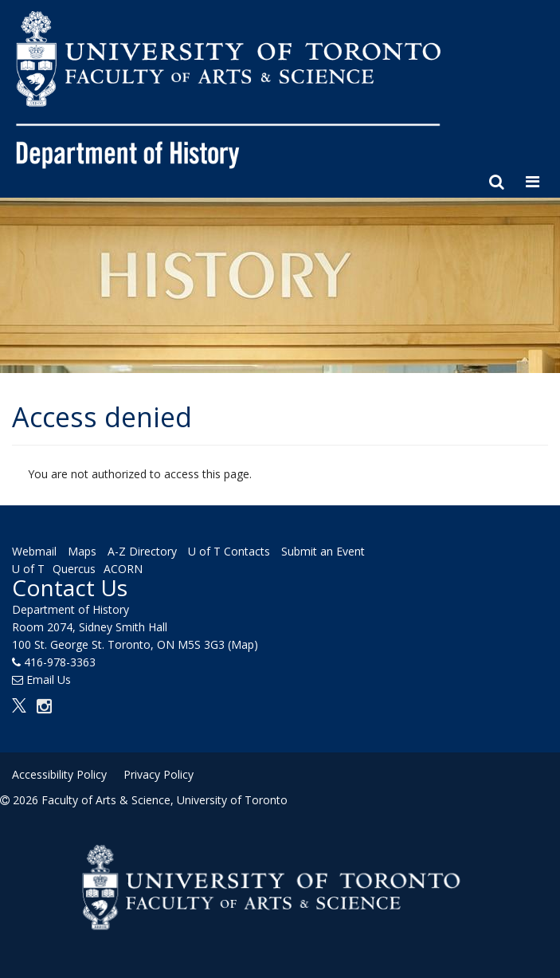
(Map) (243, 644)
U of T (28, 569)
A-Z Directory (142, 551)
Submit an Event (323, 551)
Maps (82, 551)
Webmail (34, 551)
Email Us (49, 679)
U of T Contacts (229, 551)
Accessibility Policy (59, 774)
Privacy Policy (159, 774)
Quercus (74, 569)
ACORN (123, 569)
